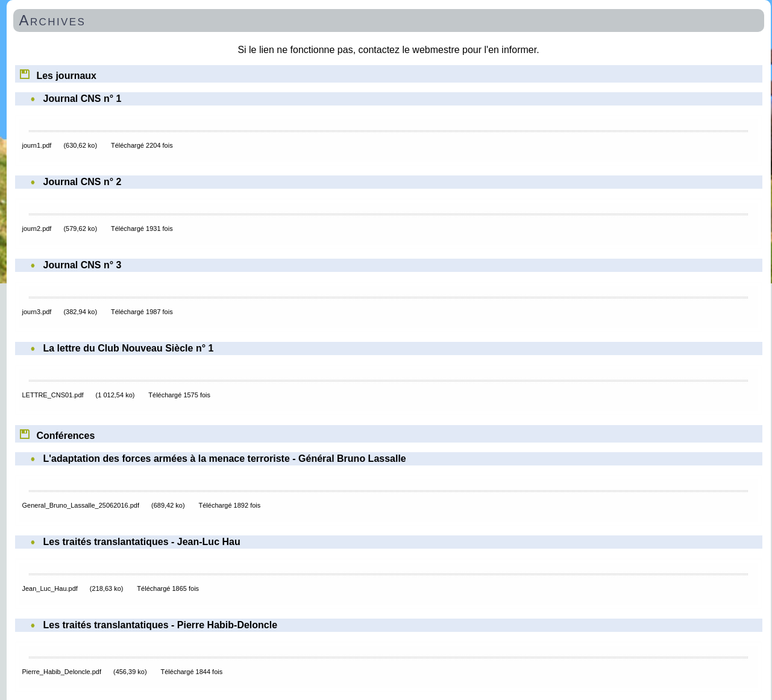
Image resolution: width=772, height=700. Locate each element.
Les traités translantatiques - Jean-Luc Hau (142, 542)
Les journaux (58, 74)
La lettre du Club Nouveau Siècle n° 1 (129, 348)
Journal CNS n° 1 (83, 99)
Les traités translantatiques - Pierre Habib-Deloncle (161, 625)
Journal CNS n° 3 (83, 265)
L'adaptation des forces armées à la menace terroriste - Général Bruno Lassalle (225, 459)
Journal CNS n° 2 (83, 182)
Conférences (57, 434)
